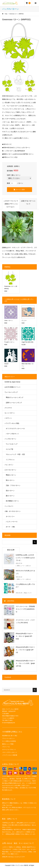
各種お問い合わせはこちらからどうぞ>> (14, 857)
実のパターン (10, 480)
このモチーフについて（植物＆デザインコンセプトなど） (11, 204)
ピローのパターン (10, 470)
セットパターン (10, 413)
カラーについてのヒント (9, 750)
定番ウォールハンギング (14, 403)
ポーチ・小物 (10, 527)
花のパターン (10, 491)
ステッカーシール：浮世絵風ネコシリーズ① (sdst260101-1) (25, 609)
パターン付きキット (12, 434)
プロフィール (6, 747)
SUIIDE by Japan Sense (12, 382)
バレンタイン (9, 465)
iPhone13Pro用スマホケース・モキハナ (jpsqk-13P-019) (24, 636)
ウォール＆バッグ (12, 444)
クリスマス (8, 408)
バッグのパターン (10, 439)
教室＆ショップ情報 (8, 744)
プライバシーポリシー (8, 738)
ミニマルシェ (10, 460)
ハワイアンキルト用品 (12, 423)
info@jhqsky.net (10, 723)
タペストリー (10, 516)
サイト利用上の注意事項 (9, 741)
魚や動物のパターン (12, 501)
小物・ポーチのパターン (13, 511)
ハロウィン (8, 418)
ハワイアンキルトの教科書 (10, 755)
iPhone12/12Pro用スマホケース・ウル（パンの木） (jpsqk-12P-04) (25, 663)
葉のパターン (10, 496)
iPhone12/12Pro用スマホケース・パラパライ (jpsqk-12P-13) (25, 650)
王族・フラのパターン (13, 485)
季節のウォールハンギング (15, 397)
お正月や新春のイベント (13, 387)
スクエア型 (9, 449)
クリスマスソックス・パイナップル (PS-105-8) (25, 621)
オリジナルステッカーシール (15, 428)
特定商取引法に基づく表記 (10, 736)
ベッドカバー (9, 506)
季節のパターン (11, 475)
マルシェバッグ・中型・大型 (15, 454)
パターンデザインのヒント (10, 752)
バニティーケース (12, 522)
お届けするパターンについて (28, 202)
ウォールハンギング (11, 392)
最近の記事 (11, 550)
